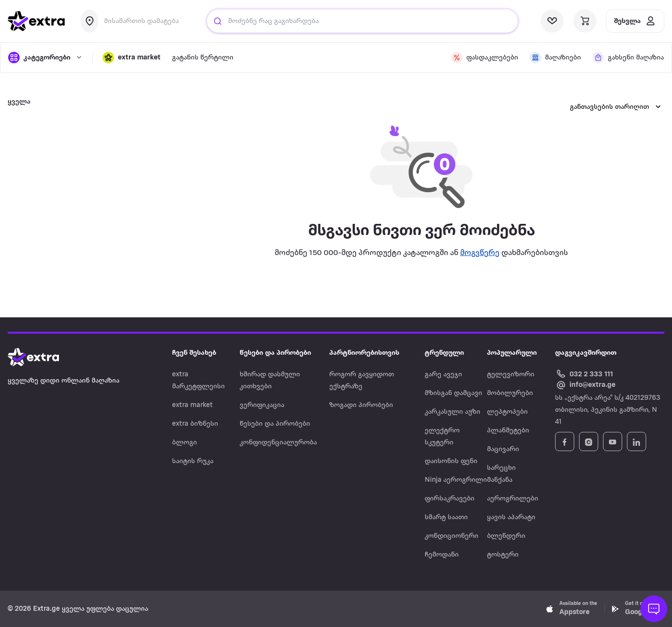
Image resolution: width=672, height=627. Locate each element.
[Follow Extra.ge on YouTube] (613, 441)
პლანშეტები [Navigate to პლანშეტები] (508, 431)
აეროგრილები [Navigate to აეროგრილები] (513, 499)
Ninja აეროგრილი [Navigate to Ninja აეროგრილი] (456, 480)
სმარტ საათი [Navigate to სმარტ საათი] (446, 517)
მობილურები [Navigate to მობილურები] (510, 393)
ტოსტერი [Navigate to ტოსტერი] (503, 555)
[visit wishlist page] (552, 21)
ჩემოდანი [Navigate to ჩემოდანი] (442, 555)
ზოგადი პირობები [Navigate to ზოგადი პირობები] (361, 405)
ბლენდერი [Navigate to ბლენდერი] (506, 536)
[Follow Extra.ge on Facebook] (565, 441)
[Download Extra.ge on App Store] (572, 609)
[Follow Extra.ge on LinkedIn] (637, 441)
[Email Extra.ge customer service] (585, 385)
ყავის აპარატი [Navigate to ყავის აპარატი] (511, 517)
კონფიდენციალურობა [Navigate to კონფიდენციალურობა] (278, 443)
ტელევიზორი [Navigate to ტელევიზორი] (511, 375)
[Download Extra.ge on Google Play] (637, 609)
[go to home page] (36, 21)
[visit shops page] (555, 58)
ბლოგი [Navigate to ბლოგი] (185, 443)
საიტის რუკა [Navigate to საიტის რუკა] (193, 461)
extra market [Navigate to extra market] (192, 405)
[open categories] (46, 58)
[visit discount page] (485, 58)
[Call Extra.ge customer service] (585, 374)
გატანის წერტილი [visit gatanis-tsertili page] (203, 58)
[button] (132, 58)
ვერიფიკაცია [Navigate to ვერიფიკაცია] (262, 405)
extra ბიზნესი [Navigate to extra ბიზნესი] (195, 424)
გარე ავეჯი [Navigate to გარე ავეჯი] (443, 375)
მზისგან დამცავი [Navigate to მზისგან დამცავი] (453, 393)
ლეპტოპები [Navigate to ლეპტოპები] (507, 412)
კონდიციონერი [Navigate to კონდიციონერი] (452, 536)
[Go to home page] (43, 357)
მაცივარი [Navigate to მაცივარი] (503, 449)
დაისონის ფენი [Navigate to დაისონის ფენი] (451, 461)
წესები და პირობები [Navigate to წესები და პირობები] (275, 424)
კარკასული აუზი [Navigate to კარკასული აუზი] (452, 412)
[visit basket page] (585, 21)
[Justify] (218, 21)
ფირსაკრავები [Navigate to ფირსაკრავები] (450, 499)
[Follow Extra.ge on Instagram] (589, 441)
